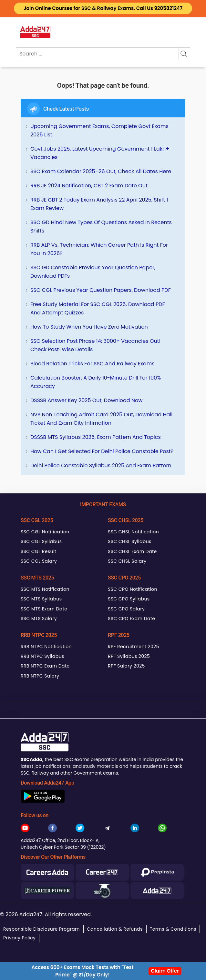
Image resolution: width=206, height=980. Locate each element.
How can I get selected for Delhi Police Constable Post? (102, 451)
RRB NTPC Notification (46, 647)
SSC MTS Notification (45, 589)
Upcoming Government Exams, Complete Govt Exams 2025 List (99, 130)
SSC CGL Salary (39, 561)
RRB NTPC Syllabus (42, 656)
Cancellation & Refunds (115, 929)
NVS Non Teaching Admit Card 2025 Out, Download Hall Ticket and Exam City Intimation (101, 419)
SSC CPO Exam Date (131, 619)
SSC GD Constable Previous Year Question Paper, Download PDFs (93, 272)
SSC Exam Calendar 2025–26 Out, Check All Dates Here (101, 171)
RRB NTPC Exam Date (45, 666)
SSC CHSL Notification (133, 532)
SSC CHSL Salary (127, 561)
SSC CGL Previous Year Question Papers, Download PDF (101, 290)
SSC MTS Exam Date (44, 609)
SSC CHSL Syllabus (130, 541)
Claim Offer (165, 971)
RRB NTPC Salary (40, 676)
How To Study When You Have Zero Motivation (89, 327)
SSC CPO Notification (133, 589)
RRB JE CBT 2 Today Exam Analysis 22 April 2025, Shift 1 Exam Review (99, 204)
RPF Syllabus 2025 (129, 656)
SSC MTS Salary (39, 619)
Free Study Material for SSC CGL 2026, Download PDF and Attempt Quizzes (98, 308)
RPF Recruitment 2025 (134, 647)
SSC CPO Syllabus (129, 599)
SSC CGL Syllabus (41, 541)
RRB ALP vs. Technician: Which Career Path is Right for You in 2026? (99, 249)
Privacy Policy (19, 938)
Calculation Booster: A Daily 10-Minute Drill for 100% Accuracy (96, 382)
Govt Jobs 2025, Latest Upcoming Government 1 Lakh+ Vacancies (100, 153)
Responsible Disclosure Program (41, 929)
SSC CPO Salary (126, 609)
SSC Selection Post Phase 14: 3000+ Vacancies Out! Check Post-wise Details (95, 345)
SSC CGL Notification (45, 532)
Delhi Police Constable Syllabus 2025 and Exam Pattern (101, 465)
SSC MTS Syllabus (41, 599)
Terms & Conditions (173, 929)
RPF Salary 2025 (126, 666)
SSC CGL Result (38, 551)
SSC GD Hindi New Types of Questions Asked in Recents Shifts (101, 227)
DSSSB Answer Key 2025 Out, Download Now (86, 400)
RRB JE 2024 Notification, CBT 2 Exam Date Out (89, 186)
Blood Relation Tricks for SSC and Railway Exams (93, 364)
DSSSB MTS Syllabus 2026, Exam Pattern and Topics (96, 437)
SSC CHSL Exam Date (132, 551)
